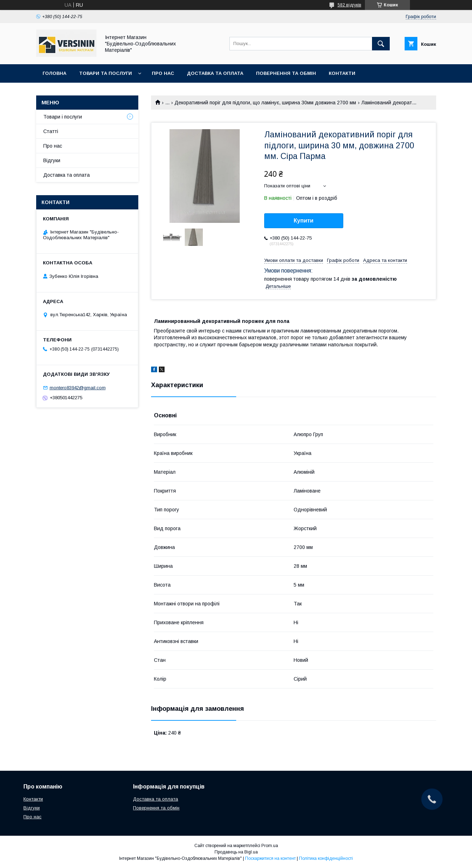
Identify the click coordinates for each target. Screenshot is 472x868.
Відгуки (52, 160)
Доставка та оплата (215, 73)
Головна (54, 73)
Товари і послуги (63, 117)
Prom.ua (270, 846)
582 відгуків (349, 5)
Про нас (163, 73)
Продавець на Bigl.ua (236, 852)
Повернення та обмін (286, 73)
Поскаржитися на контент (270, 858)
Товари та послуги (105, 73)
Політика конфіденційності (326, 858)
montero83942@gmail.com (78, 388)
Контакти (342, 73)
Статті (51, 131)
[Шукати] (381, 44)
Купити (304, 221)
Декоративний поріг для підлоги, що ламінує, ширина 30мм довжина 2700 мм (265, 103)
